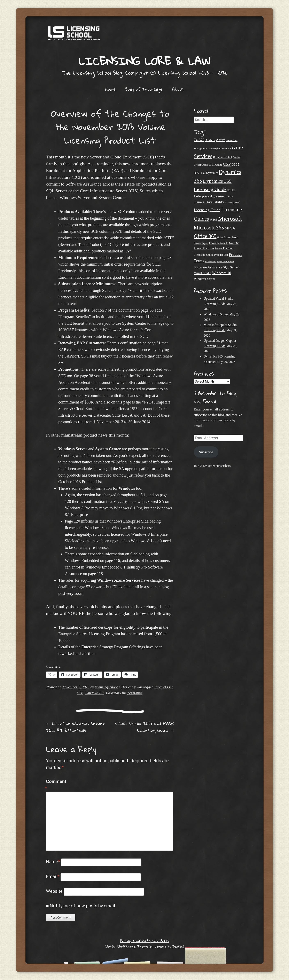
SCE (80, 693)
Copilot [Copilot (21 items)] (237, 157)
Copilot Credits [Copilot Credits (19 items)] (201, 165)
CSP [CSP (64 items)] (227, 164)
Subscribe (206, 452)
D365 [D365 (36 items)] (235, 164)
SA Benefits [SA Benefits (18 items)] (210, 261)
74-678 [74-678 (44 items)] (199, 140)
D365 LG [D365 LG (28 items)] (199, 173)
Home (110, 89)
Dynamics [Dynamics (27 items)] (212, 173)
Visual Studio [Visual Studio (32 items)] (202, 273)
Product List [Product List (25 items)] (221, 255)
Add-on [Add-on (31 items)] (210, 140)
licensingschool (106, 687)
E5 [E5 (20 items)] (229, 190)
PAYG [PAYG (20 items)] (235, 237)
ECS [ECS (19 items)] (233, 190)
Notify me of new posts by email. (83, 906)
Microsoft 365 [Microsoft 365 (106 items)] (209, 228)
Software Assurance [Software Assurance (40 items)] (208, 267)
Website (54, 891)
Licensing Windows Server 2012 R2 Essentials (75, 727)
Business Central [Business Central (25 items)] (222, 157)
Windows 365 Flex (216, 314)
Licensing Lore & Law (144, 61)
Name (53, 862)
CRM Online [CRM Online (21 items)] (215, 165)
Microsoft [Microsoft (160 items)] (230, 219)
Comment (55, 785)
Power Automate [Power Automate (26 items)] (219, 243)
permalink (135, 693)
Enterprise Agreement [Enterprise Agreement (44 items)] (210, 196)
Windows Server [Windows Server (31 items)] (204, 279)
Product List (163, 687)
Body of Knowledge (144, 89)
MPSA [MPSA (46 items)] (230, 228)
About (178, 89)
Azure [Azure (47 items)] (220, 140)
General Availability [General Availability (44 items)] (209, 202)
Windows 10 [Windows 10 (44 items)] (221, 273)
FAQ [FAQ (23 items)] (230, 197)
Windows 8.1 (95, 693)
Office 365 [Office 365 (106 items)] (205, 236)
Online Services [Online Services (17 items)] (224, 237)
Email (53, 876)
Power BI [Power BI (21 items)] (234, 243)
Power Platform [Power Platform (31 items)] (204, 248)
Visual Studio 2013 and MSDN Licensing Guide (144, 727)
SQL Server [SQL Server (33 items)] (231, 267)
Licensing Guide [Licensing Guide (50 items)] (207, 210)
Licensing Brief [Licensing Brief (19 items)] (232, 203)
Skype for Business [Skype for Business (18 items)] (225, 261)
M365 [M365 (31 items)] (214, 219)
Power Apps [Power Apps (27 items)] (201, 243)
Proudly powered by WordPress (145, 941)
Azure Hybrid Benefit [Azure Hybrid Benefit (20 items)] (218, 149)
